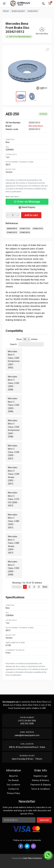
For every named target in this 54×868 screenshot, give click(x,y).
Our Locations (13, 785)
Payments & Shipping (41, 785)
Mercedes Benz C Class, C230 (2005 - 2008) (14, 405)
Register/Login (40, 776)
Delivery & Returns (41, 780)
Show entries (27, 339)
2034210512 (12, 229)
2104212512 (25, 232)
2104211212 (25, 229)
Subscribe (44, 820)
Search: (27, 344)
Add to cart (31, 215)
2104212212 (12, 232)
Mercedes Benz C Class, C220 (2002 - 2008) (14, 383)
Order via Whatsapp (27, 202)
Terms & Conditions (41, 789)
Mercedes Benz (36, 126)
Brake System (18, 11)
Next (45, 587)
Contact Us (14, 789)
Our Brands (13, 780)
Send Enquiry (27, 207)
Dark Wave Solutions (33, 858)
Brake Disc (33, 11)
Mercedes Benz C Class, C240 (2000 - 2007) (14, 452)
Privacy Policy (14, 793)
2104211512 (38, 229)
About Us (13, 776)
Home (6, 11)
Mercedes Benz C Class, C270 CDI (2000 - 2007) (14, 499)
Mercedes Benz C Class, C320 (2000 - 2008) (14, 568)
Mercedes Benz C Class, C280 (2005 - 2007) (14, 521)
